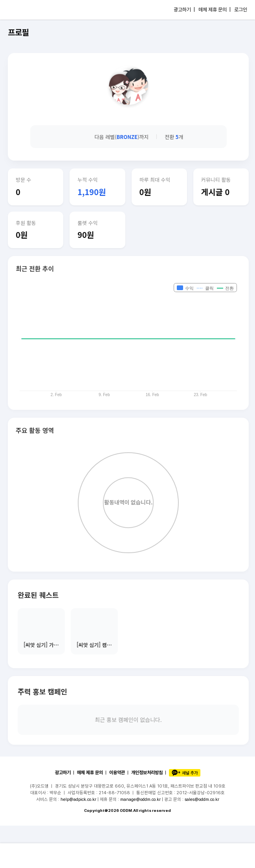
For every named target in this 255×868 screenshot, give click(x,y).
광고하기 (63, 773)
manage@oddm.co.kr (140, 799)
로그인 (241, 10)
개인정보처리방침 (147, 773)
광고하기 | (184, 10)
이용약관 (117, 773)
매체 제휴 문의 (90, 773)
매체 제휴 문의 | (215, 10)
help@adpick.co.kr (78, 799)
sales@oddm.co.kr (202, 799)
